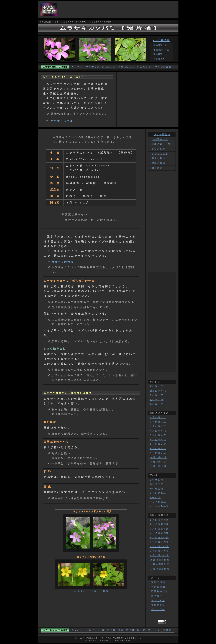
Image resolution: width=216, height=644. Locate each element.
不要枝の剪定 (160, 591)
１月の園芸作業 (159, 520)
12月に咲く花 (158, 466)
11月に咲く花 (158, 462)
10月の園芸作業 (160, 560)
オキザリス (93, 67)
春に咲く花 (109, 67)
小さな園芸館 (161, 40)
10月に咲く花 (158, 457)
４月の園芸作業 (159, 533)
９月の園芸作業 (159, 555)
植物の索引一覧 (161, 50)
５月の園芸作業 (159, 538)
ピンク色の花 (158, 502)
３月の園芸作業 (159, 529)
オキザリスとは (62, 121)
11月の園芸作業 (159, 564)
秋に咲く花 (144, 67)
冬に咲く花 (156, 404)
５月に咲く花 (158, 435)
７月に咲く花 (158, 444)
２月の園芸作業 (159, 524)
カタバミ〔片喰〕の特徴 (93, 591)
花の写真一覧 (160, 45)
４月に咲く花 (158, 431)
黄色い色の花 (158, 493)
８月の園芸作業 (159, 551)
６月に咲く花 (158, 440)
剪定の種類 (158, 582)
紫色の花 (155, 498)
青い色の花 (156, 489)
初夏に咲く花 (127, 67)
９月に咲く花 (158, 453)
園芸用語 (158, 54)
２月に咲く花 (158, 422)
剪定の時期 (158, 587)
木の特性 (157, 596)
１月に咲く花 (158, 417)
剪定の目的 (158, 610)
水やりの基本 (160, 154)
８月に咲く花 (158, 449)
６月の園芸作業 (159, 542)
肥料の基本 (159, 163)
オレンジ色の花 (159, 506)
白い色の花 (156, 480)
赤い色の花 (156, 484)
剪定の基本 (159, 59)
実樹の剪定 (158, 605)
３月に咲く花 (158, 426)
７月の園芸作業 (159, 547)
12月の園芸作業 (160, 569)
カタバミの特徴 (63, 262)
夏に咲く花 (156, 395)
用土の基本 (159, 158)
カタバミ (77, 67)
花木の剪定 (158, 601)
